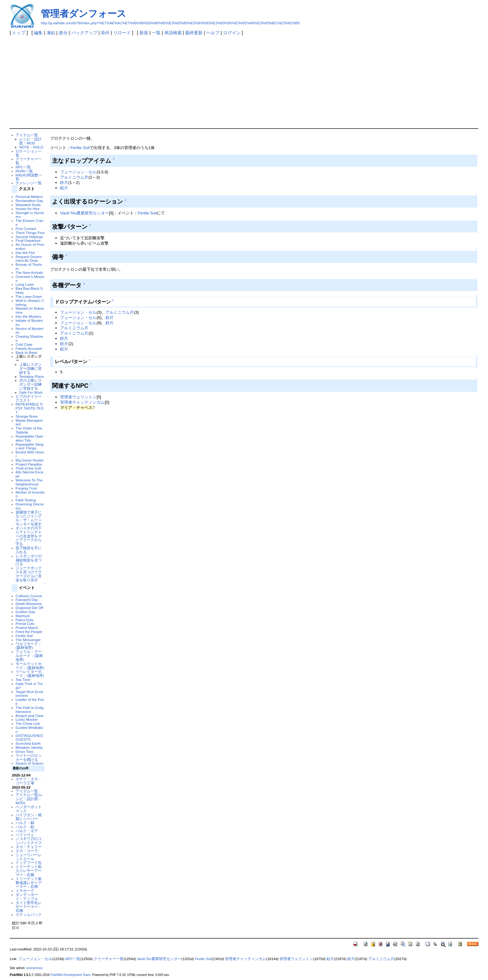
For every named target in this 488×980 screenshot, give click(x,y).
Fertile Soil (24, 636)
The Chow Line (28, 723)
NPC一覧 (23, 167)
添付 (105, 33)
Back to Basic (27, 352)
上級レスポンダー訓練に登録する (30, 368)
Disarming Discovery (30, 506)
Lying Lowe (25, 284)
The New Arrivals (29, 272)
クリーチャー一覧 (29, 161)
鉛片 (64, 188)
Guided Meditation (29, 729)
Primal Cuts (25, 624)
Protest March (27, 628)
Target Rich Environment (29, 694)
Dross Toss (24, 751)
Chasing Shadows (29, 338)
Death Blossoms (29, 604)
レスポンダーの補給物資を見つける (29, 560)
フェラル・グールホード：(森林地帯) (29, 656)
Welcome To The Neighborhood (29, 482)
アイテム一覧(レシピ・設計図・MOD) (29, 799)
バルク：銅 (25, 823)
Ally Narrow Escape (29, 474)
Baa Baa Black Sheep (29, 290)
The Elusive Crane (29, 223)
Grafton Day (25, 612)
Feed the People (29, 632)
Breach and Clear (30, 716)
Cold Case (24, 344)
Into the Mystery (28, 316)
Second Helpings (29, 237)
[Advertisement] (244, 82)
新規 (144, 33)
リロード (122, 33)
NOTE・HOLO (31, 147)
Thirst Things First (30, 233)
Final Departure (28, 240)
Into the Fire (25, 253)
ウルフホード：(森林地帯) (29, 646)
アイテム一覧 (27, 135)
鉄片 (64, 183)
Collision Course (29, 596)
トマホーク (25, 891)
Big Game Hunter (30, 460)
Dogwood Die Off (29, 608)
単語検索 (173, 33)
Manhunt (23, 616)
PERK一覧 (24, 171)
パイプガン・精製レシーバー (29, 817)
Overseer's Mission (30, 279)
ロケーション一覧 (29, 153)
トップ (19, 33)
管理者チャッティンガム (82, 402)
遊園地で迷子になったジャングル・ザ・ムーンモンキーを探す (29, 518)
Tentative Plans (32, 376)
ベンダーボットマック (29, 809)
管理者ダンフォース (84, 14)
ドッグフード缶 (29, 863)
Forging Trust (26, 488)
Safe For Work (31, 392)
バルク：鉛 (25, 827)
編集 (38, 33)
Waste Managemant (29, 422)
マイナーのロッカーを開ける (29, 757)
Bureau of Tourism (29, 266)
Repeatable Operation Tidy (29, 438)
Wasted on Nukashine (30, 310)
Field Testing (26, 500)
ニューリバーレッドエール (29, 857)
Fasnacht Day (27, 600)
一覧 (156, 33)
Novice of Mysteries (29, 331)
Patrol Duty (25, 620)
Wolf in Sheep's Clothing (30, 302)
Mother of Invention (30, 494)
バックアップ (84, 33)
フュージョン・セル (78, 172)
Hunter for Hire (27, 209)
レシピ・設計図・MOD (30, 141)
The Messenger (28, 640)
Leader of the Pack (30, 701)
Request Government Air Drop (29, 259)
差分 (63, 33)
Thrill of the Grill (28, 468)
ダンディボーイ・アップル (27, 897)
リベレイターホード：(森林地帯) (30, 673)
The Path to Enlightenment (29, 710)
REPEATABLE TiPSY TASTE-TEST (29, 408)
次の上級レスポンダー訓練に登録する (30, 384)
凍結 (51, 33)
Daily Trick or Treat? (29, 686)
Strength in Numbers (30, 215)
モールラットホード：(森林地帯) (30, 666)
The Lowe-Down (29, 296)
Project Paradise (29, 464)
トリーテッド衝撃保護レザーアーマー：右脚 (29, 883)
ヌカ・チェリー (29, 847)
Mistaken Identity (29, 747)
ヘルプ (213, 33)
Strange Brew (27, 416)
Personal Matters (29, 197)
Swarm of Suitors (29, 763)
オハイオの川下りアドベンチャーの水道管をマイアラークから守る (29, 536)
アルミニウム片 (74, 177)
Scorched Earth (28, 743)
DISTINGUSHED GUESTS (29, 738)
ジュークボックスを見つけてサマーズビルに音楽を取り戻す (29, 574)
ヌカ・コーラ (27, 851)
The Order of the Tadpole (29, 430)
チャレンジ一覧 (29, 183)
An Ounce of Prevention (30, 246)
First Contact (26, 229)
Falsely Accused (29, 348)
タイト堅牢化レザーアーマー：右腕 (29, 907)
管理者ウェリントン (78, 397)
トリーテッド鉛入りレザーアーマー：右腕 (29, 871)
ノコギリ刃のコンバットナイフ (29, 841)
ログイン (232, 33)
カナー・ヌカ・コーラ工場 (29, 781)
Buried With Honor (30, 454)
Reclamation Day (29, 201)
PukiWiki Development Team (71, 975)
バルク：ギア (27, 831)
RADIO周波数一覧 (29, 177)
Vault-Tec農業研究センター (84, 213)
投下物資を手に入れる (29, 550)
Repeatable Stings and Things (29, 446)
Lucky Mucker (27, 719)
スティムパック (29, 914)
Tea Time (23, 680)
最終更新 (194, 33)
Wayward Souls (28, 205)
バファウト (25, 835)
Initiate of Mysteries (29, 322)
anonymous (35, 968)
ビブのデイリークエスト (29, 398)
